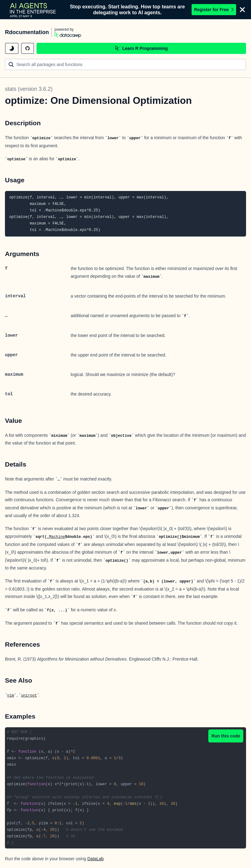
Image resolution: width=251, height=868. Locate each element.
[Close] (242, 10)
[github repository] (28, 48)
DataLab (95, 859)
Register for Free (214, 10)
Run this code (226, 736)
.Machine (56, 537)
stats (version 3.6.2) (29, 89)
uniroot (29, 696)
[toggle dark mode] (12, 48)
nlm (11, 696)
